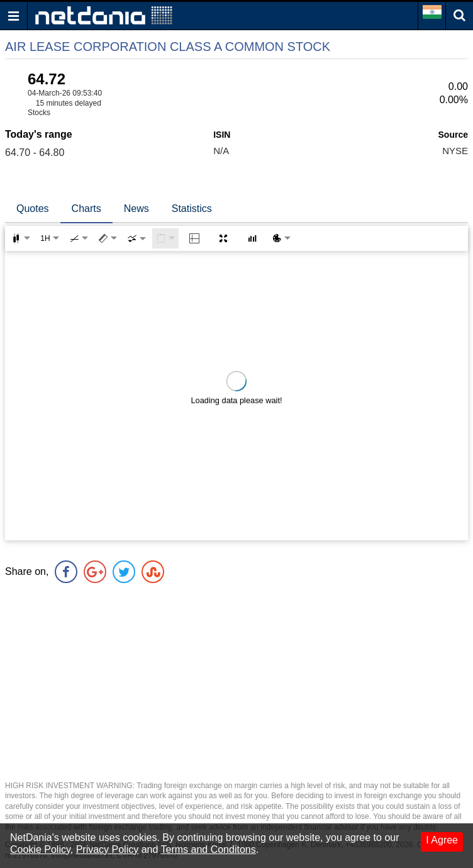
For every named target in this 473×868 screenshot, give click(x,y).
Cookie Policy (40, 849)
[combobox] (136, 238)
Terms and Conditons (209, 849)
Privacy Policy (108, 849)
